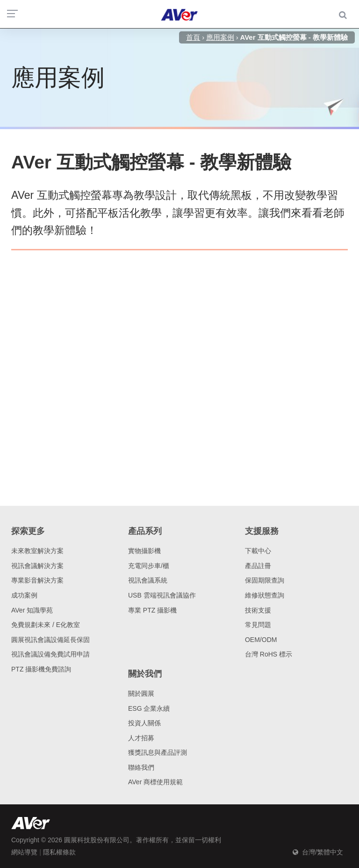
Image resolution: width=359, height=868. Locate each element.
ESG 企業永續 (149, 708)
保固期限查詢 (265, 580)
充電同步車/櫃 (149, 566)
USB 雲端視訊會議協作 (162, 595)
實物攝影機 (144, 551)
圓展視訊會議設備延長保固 (50, 640)
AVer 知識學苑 (32, 610)
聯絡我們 (141, 767)
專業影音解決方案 (37, 580)
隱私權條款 (59, 852)
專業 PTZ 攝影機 (152, 610)
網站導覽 (24, 852)
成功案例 (24, 595)
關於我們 (145, 674)
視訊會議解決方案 (37, 566)
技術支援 (258, 610)
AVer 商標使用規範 (155, 782)
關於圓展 (141, 693)
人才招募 (141, 738)
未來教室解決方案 (37, 551)
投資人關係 (144, 723)
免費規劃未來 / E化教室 (46, 625)
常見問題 (258, 625)
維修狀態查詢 (265, 595)
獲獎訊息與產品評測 (158, 752)
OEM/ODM (261, 640)
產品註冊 (258, 566)
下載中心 (258, 551)
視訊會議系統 (148, 580)
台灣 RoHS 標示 (269, 654)
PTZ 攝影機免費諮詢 (41, 669)
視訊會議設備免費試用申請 (50, 654)
